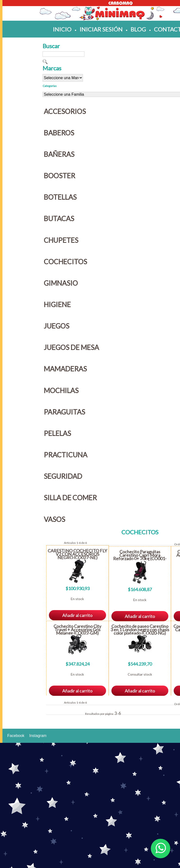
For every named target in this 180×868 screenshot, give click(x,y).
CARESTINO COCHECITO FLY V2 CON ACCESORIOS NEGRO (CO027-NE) (77, 554)
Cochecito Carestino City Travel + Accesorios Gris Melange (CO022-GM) (77, 630)
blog (138, 29)
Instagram (38, 736)
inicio (62, 29)
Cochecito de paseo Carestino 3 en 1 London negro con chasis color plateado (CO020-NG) (140, 630)
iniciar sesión (101, 29)
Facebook (16, 736)
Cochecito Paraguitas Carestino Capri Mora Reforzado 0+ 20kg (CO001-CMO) (140, 557)
